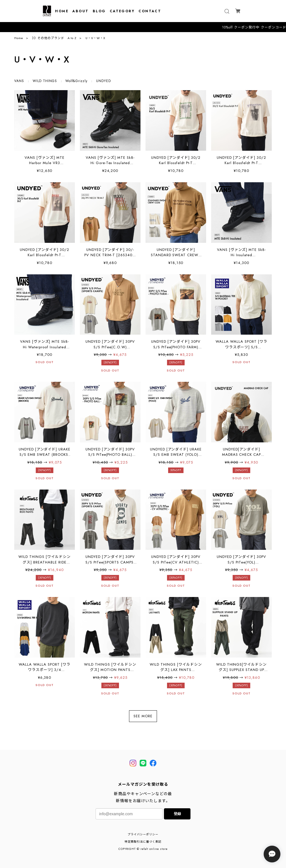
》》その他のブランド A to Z (54, 38)
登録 (177, 814)
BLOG (99, 11)
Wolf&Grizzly (76, 81)
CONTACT (150, 11)
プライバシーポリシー (143, 834)
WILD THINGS (45, 81)
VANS (19, 81)
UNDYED (103, 81)
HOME (62, 11)
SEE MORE (143, 716)
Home (19, 38)
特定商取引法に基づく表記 (143, 842)
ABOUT (80, 11)
